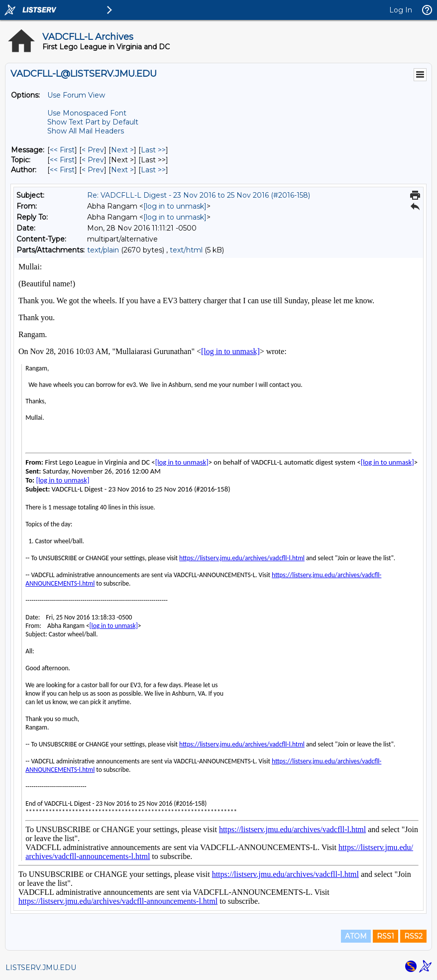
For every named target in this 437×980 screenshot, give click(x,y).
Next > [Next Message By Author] (122, 170)
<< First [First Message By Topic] (62, 160)
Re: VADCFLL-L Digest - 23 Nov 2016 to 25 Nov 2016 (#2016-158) (199, 195)
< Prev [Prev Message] (93, 150)
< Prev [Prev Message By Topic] (93, 160)
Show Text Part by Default (93, 122)
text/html (186, 250)
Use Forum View (76, 95)
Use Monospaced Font (87, 113)
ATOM (356, 936)
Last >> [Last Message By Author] (153, 170)
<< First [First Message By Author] (62, 170)
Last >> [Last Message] (153, 150)
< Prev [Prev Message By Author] (93, 170)
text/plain (103, 250)
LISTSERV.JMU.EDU (41, 968)
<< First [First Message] (62, 150)
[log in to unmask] (175, 206)
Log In (401, 10)
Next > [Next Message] (122, 150)
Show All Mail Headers (86, 131)
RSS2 (413, 936)
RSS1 (385, 936)
